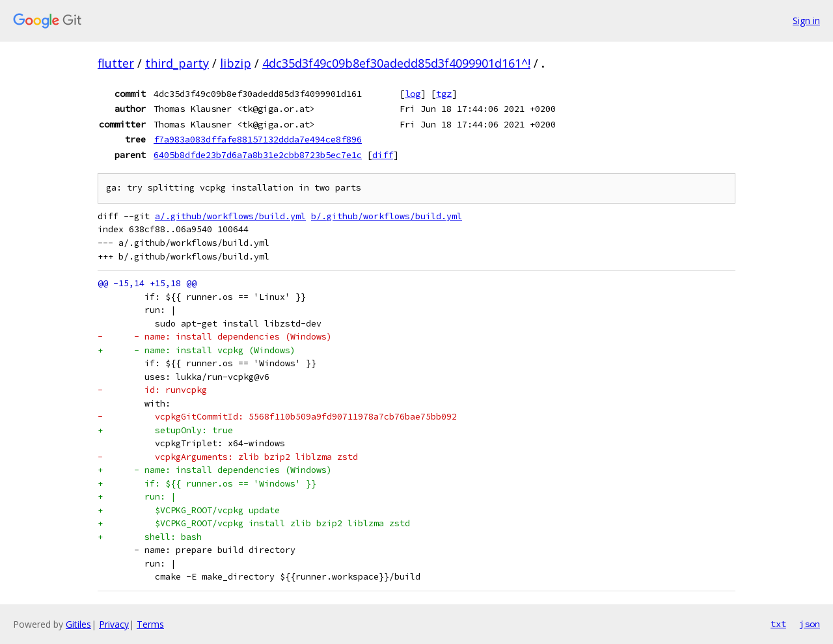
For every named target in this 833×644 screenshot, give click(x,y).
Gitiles (78, 624)
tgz (444, 94)
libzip (236, 63)
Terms (150, 624)
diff (383, 155)
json (810, 624)
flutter (116, 63)
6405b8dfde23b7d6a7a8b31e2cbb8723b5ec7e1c (258, 155)
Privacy (114, 624)
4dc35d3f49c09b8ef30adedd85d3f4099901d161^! (396, 63)
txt (778, 624)
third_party (177, 63)
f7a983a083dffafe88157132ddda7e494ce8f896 (258, 139)
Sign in (806, 20)
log (413, 94)
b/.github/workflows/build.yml (387, 216)
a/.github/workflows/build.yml (230, 216)
